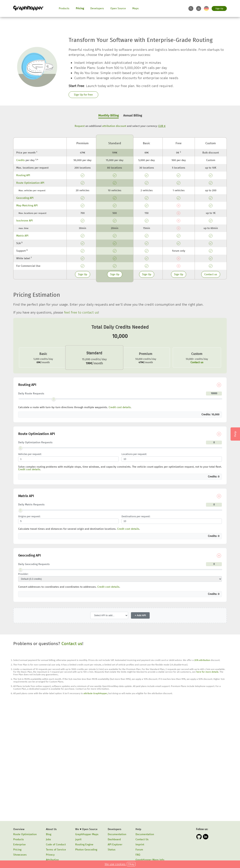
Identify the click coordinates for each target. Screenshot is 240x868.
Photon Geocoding (86, 850)
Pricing (80, 8)
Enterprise (19, 844)
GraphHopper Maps (87, 834)
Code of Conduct (56, 844)
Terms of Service (56, 850)
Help (138, 829)
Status (112, 850)
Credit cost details (120, 407)
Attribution (52, 860)
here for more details (207, 672)
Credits (21, 160)
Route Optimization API (30, 183)
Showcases (20, 855)
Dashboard (114, 839)
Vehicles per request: (30, 454)
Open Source (118, 8)
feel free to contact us (81, 312)
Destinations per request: (136, 517)
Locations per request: (134, 454)
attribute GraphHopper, (96, 693)
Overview (19, 829)
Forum (139, 850)
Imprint (140, 844)
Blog (49, 834)
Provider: (23, 574)
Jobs (48, 839)
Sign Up (219, 8)
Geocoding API (25, 198)
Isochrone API (24, 221)
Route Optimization (25, 834)
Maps (135, 8)
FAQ (138, 855)
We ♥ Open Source (86, 829)
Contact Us (142, 839)
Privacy (50, 855)
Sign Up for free (83, 95)
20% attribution (202, 660)
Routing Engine (84, 844)
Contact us (211, 274)
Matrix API (22, 236)
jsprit (78, 839)
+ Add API (140, 615)
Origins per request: (29, 517)
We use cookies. (115, 864)
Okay (131, 864)
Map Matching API (27, 205)
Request (80, 126)
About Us (51, 829)
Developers (97, 8)
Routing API (23, 175)
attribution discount (114, 126)
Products (64, 8)
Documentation (117, 834)
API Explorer (115, 844)
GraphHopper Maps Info (150, 860)
